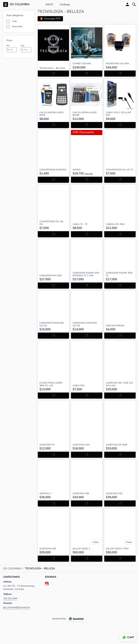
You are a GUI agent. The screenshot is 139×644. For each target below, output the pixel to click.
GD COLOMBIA (20, 4)
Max (23, 46)
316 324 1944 (10, 599)
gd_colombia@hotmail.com (17, 607)
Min (8, 46)
